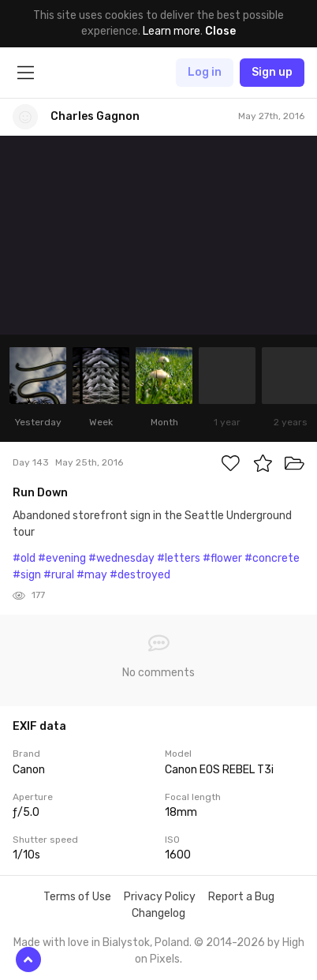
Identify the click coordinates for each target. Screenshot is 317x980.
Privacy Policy (160, 897)
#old (24, 558)
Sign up (272, 72)
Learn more (172, 31)
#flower (222, 558)
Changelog (158, 913)
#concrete (272, 558)
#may (92, 575)
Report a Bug (241, 897)
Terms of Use (77, 897)
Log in (205, 72)
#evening (62, 558)
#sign (27, 575)
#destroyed (140, 575)
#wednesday (121, 558)
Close (220, 31)
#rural (59, 575)
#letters (179, 558)
